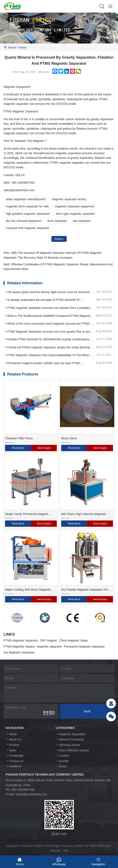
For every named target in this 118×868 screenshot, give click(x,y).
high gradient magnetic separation (28, 214)
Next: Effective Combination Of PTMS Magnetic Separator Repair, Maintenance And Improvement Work (58, 267)
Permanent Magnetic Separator (84, 647)
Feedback (14, 766)
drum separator (57, 221)
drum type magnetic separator (75, 214)
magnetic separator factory (69, 199)
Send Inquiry (44, 448)
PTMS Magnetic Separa (19, 647)
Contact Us (15, 761)
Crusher (62, 755)
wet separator (82, 221)
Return (59, 239)
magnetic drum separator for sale (27, 206)
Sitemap (55, 851)
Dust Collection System (72, 750)
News (23, 47)
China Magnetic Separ (74, 640)
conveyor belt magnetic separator (28, 228)
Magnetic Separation (71, 734)
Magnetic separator (49, 647)
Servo (61, 766)
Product (12, 745)
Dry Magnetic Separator (19, 652)
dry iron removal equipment (24, 221)
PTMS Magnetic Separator (21, 640)
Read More (18, 448)
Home (12, 47)
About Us (13, 739)
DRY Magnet (49, 640)
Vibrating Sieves (68, 745)
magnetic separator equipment (75, 206)
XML (66, 851)
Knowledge (15, 755)
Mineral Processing (70, 739)
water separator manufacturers (26, 199)
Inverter (62, 761)
